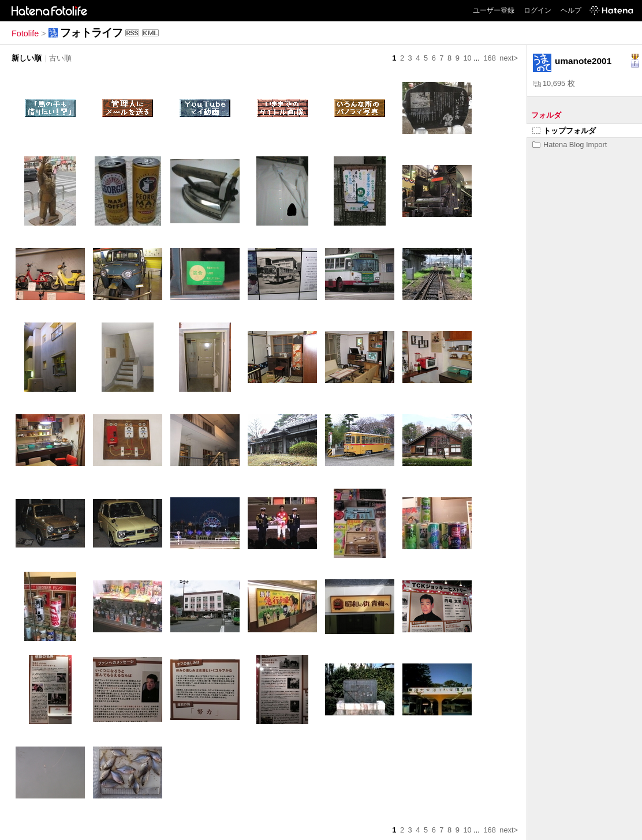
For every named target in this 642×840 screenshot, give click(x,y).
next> (509, 58)
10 (467, 58)
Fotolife (25, 33)
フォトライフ (91, 33)
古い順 (60, 58)
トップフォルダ (564, 131)
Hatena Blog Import (570, 145)
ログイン (538, 10)
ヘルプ (571, 10)
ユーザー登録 (494, 10)
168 (489, 58)
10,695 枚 (554, 83)
